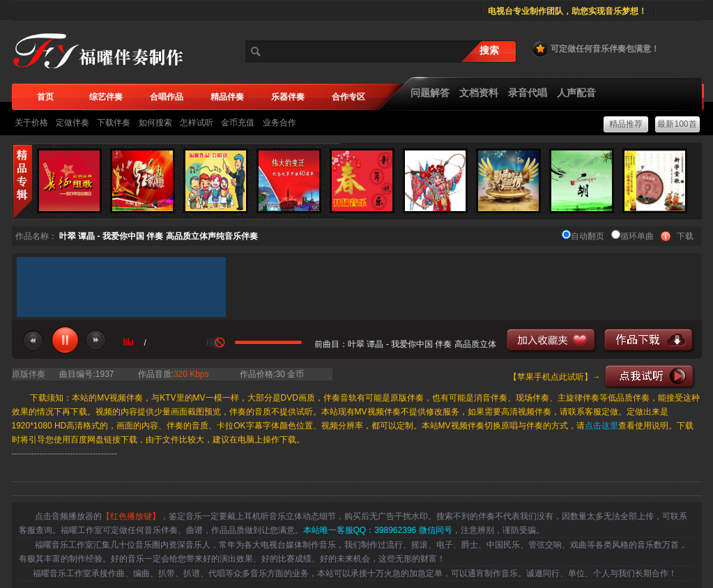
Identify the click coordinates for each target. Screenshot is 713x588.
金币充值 (238, 123)
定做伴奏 (72, 123)
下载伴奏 (114, 123)
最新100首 (677, 124)
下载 (685, 236)
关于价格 (31, 123)
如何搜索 (155, 123)
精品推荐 (626, 124)
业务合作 (279, 123)
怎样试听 (197, 123)
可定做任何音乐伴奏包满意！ (595, 49)
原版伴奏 (29, 374)
